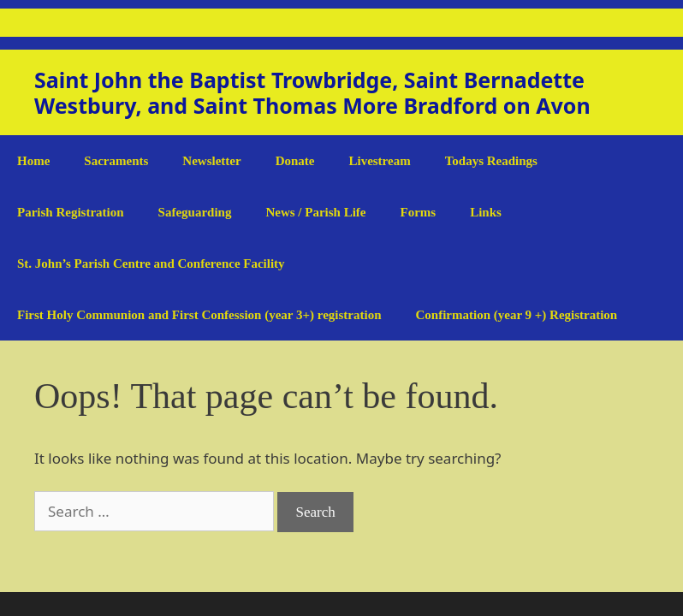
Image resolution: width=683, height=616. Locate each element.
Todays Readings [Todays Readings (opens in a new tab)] (491, 161)
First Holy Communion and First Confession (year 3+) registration (199, 315)
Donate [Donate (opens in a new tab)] (295, 161)
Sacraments (116, 161)
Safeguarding (195, 212)
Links (486, 212)
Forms (419, 212)
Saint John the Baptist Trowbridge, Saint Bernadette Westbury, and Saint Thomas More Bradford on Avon (312, 92)
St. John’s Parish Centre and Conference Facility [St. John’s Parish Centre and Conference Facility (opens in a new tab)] (151, 264)
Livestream (379, 161)
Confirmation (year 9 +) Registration (516, 315)
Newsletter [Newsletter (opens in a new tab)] (211, 161)
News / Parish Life (315, 212)
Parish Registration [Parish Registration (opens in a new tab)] (71, 212)
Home (33, 161)
